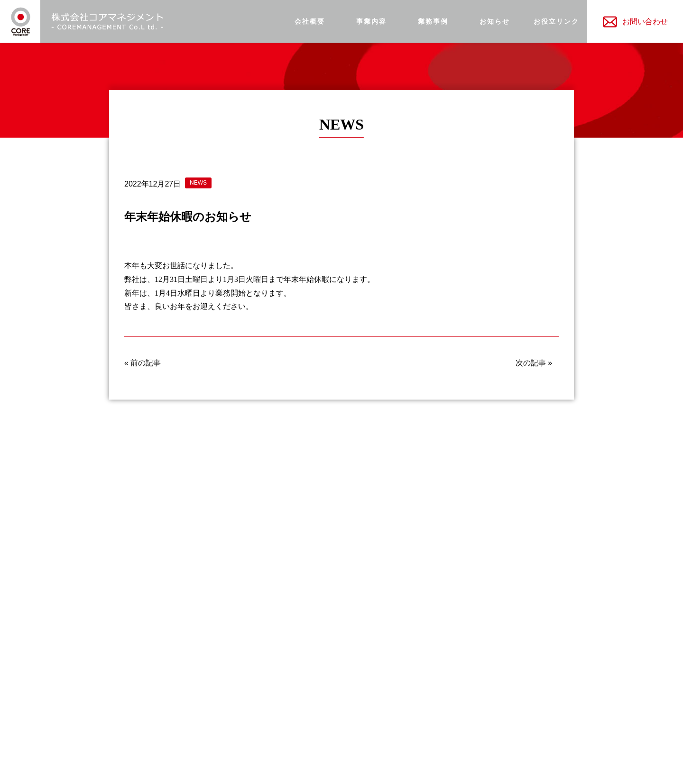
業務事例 (433, 22)
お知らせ (495, 22)
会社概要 (310, 22)
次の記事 (531, 363)
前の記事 (146, 363)
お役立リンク (556, 22)
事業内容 (371, 22)
